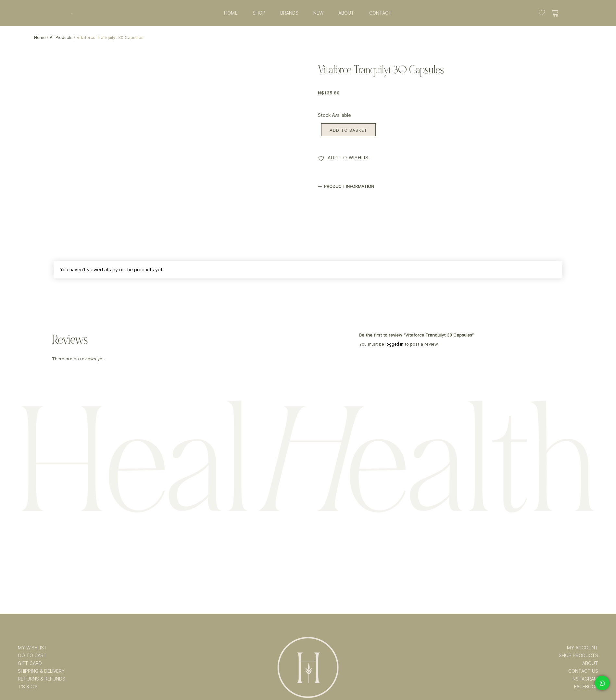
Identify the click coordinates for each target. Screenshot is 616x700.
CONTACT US (583, 671)
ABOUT (346, 13)
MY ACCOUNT (583, 648)
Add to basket (348, 130)
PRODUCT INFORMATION (349, 186)
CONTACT (380, 13)
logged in (394, 344)
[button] (450, 184)
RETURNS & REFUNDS (42, 679)
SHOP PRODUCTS (578, 656)
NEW (318, 13)
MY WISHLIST (32, 648)
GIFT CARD (30, 663)
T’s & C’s (28, 687)
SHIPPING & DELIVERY (41, 671)
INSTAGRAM (585, 679)
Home (40, 37)
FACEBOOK (586, 687)
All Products (61, 37)
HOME (231, 13)
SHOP (259, 13)
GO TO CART (32, 656)
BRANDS (289, 13)
